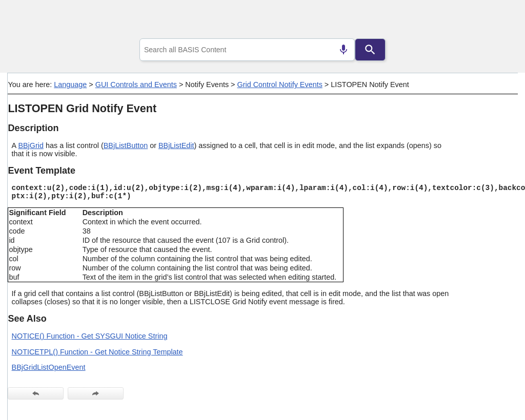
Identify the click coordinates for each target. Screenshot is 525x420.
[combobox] (247, 50)
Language (70, 85)
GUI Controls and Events (136, 85)
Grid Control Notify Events (279, 85)
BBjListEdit (176, 145)
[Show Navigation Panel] (497, 21)
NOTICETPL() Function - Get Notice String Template (97, 352)
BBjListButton (126, 145)
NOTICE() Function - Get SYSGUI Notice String (90, 336)
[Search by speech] (344, 50)
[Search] (370, 50)
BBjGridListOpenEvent (49, 367)
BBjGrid (31, 145)
